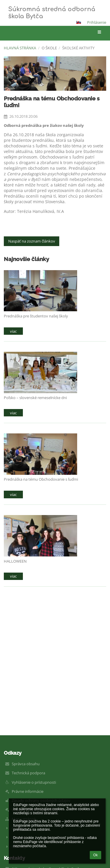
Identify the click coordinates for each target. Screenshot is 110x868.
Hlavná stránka (20, 48)
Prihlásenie (97, 22)
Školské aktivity (78, 48)
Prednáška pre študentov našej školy (36, 316)
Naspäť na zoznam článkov (32, 241)
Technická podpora (28, 773)
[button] (79, 22)
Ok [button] (95, 855)
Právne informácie (28, 791)
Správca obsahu (26, 764)
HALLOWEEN (15, 561)
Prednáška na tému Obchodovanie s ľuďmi (41, 479)
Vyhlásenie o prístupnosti (34, 782)
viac (13, 331)
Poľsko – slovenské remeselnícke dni (35, 398)
